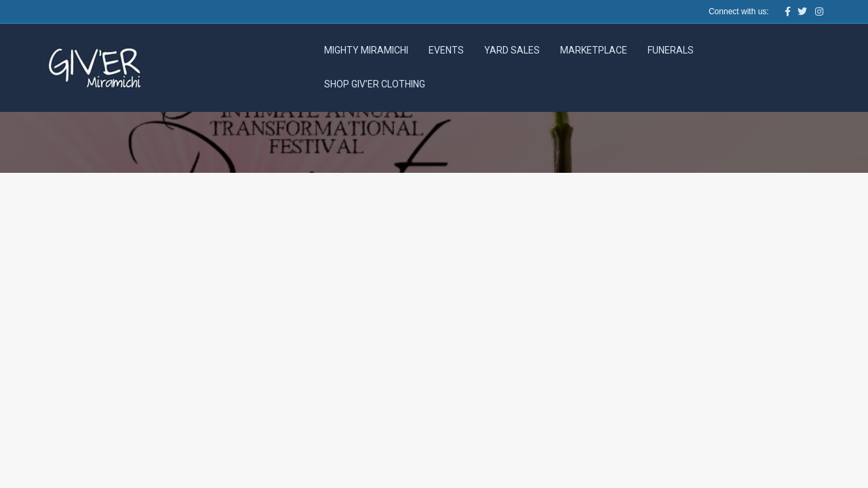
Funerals (671, 50)
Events (446, 50)
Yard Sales (512, 50)
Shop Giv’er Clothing (375, 84)
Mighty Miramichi (366, 50)
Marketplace (594, 50)
